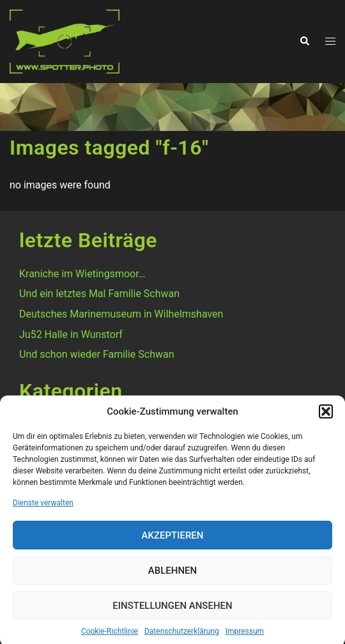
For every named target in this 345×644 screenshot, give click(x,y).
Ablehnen (172, 576)
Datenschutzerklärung (182, 637)
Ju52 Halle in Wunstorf (71, 334)
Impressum (245, 637)
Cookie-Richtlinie (110, 637)
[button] (326, 417)
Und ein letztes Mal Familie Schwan (99, 294)
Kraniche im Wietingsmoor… (82, 274)
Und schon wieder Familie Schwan (97, 354)
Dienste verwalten (43, 509)
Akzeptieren (173, 541)
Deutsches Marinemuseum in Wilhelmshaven (121, 314)
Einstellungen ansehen (172, 611)
